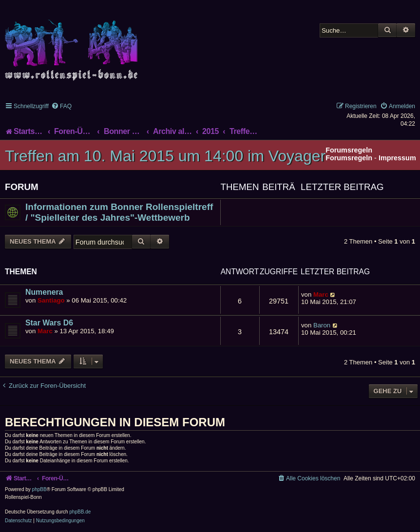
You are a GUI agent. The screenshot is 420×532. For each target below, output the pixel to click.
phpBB (39, 489)
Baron (322, 325)
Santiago (51, 300)
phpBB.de (80, 512)
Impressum (397, 158)
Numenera (44, 292)
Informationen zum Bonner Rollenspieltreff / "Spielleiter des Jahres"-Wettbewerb (119, 212)
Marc (321, 294)
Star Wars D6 (49, 323)
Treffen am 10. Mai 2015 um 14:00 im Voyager (165, 156)
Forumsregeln (349, 158)
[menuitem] (61, 106)
